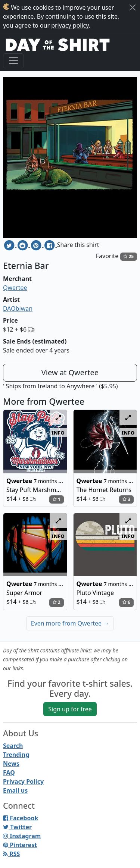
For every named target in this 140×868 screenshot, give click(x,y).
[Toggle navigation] (13, 61)
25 (128, 256)
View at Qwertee (70, 372)
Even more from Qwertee (70, 623)
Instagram (22, 836)
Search (13, 746)
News (11, 764)
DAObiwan (18, 308)
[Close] (133, 7)
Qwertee (15, 288)
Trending (16, 755)
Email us (15, 790)
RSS (11, 854)
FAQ (9, 773)
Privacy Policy (23, 781)
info (58, 432)
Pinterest (20, 845)
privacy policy (70, 25)
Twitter (17, 827)
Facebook (21, 818)
